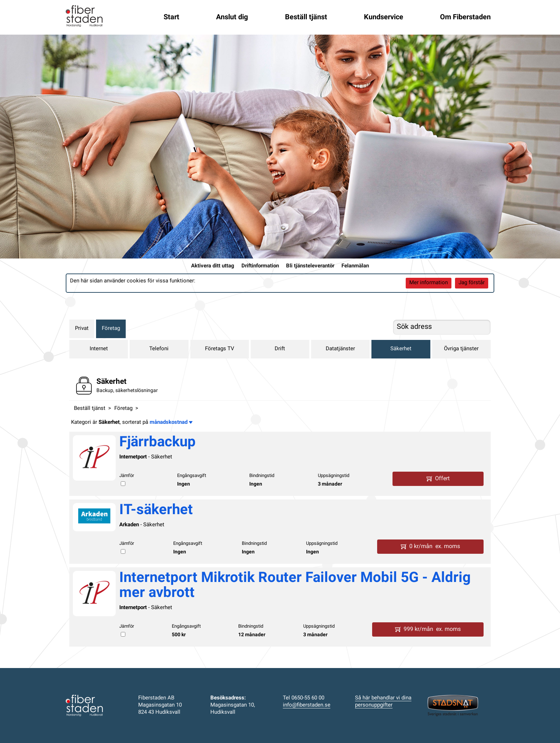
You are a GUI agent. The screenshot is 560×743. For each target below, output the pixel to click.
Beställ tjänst (306, 17)
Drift (280, 349)
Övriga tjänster (461, 349)
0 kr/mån (430, 547)
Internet (99, 349)
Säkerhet (401, 349)
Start (171, 17)
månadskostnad (171, 423)
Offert (438, 479)
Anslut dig (232, 17)
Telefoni (159, 349)
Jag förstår (472, 283)
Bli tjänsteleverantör (310, 266)
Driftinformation (260, 266)
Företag (111, 329)
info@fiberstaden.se (307, 705)
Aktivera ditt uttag (213, 266)
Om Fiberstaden (465, 17)
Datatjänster (340, 349)
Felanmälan (355, 266)
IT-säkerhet (156, 511)
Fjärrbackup (157, 443)
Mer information (429, 283)
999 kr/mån (428, 629)
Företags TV (220, 349)
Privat (82, 329)
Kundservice (384, 17)
